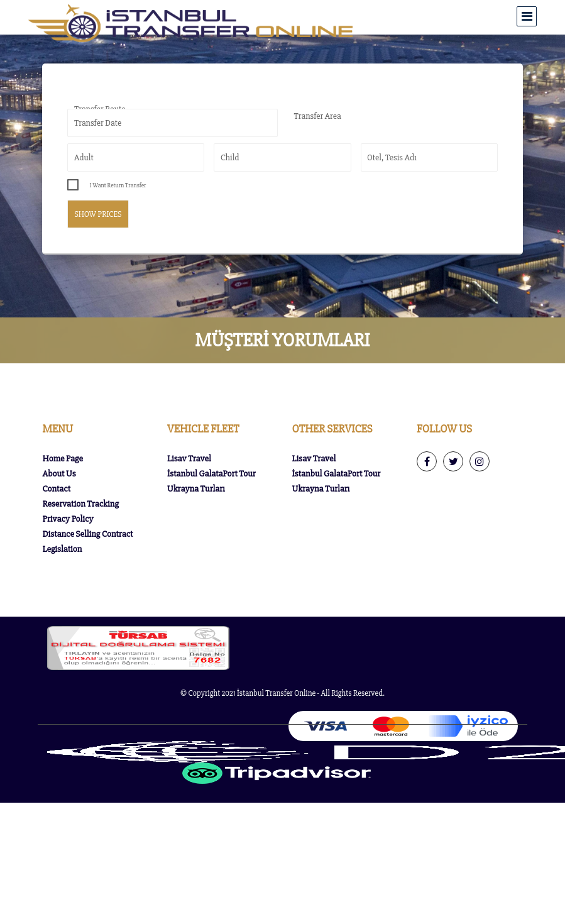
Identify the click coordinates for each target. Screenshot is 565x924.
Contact (56, 489)
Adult (84, 157)
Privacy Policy (68, 519)
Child (230, 157)
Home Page (62, 459)
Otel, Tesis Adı (392, 157)
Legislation (62, 549)
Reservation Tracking (80, 504)
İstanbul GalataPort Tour (211, 474)
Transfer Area (318, 116)
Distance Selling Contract (87, 534)
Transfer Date (98, 123)
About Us (59, 474)
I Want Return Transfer (118, 185)
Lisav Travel (189, 459)
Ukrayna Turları (196, 489)
